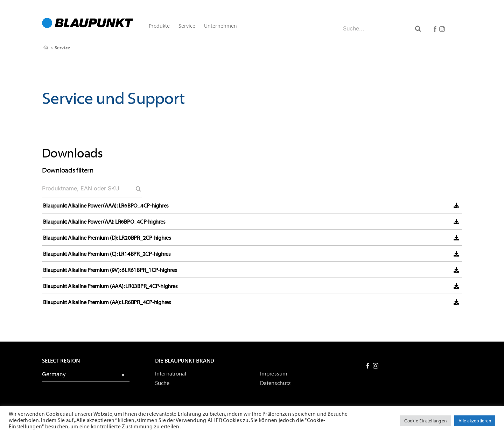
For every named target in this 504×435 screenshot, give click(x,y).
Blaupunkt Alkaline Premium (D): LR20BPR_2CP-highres (107, 238)
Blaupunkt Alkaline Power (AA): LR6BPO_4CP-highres (104, 222)
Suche (162, 383)
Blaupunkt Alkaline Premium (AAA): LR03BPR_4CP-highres (110, 286)
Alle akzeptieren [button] (475, 421)
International (171, 374)
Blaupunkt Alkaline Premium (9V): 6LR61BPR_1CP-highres (110, 270)
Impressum (274, 374)
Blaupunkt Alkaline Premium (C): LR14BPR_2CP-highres (107, 254)
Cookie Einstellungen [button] (425, 421)
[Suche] (418, 28)
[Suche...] (382, 28)
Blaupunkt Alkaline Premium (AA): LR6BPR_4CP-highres (107, 302)
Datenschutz (275, 383)
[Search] (138, 189)
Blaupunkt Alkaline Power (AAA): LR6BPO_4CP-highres (106, 206)
